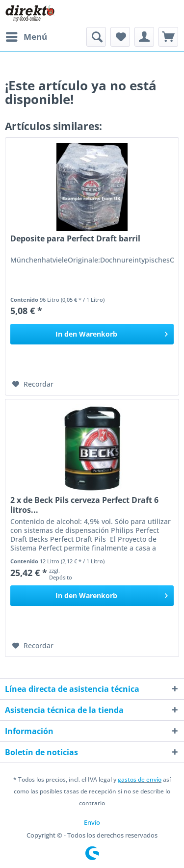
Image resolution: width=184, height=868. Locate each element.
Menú (26, 36)
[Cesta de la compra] (168, 37)
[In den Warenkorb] (92, 334)
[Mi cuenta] (144, 37)
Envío (92, 822)
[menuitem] (26, 37)
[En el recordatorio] (33, 384)
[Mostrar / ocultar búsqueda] (96, 37)
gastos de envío (140, 779)
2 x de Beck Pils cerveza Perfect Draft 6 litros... (84, 505)
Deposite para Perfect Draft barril (75, 239)
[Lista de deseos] (120, 37)
